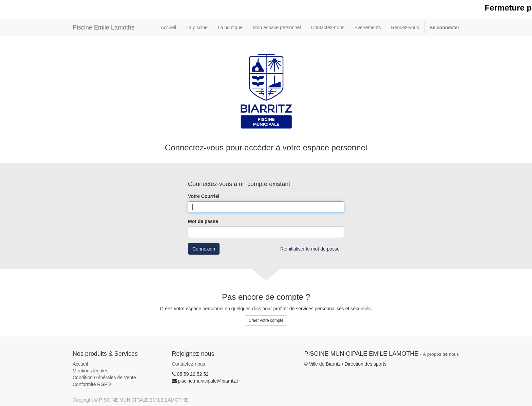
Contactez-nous (189, 364)
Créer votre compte (266, 320)
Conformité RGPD (92, 384)
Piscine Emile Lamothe (104, 27)
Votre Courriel (204, 196)
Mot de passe (203, 221)
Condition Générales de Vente (104, 377)
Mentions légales (90, 371)
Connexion (204, 249)
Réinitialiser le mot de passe (310, 249)
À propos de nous (441, 354)
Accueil (80, 364)
